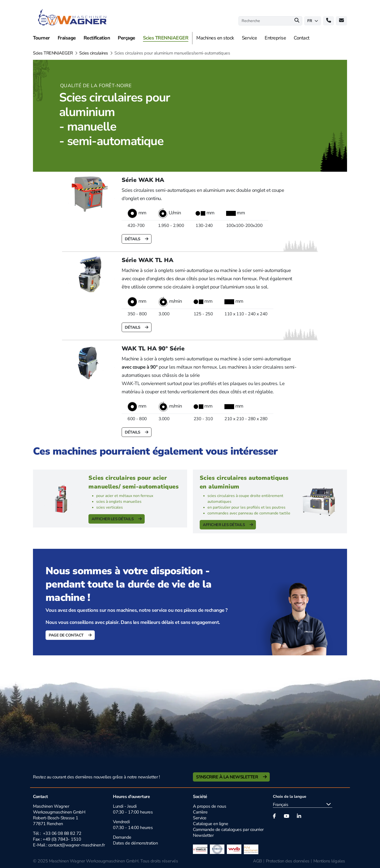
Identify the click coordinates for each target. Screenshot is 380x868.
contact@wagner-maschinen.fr (77, 845)
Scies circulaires (94, 53)
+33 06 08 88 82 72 (62, 833)
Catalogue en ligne (210, 824)
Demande (122, 837)
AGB (257, 861)
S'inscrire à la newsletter (228, 777)
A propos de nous (210, 806)
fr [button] (313, 21)
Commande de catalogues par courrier (228, 829)
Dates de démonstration (135, 843)
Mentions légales (329, 861)
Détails (133, 239)
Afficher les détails (113, 519)
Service (200, 818)
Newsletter (203, 835)
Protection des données (288, 861)
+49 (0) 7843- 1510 (62, 839)
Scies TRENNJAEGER (53, 53)
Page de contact (67, 635)
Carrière (200, 812)
